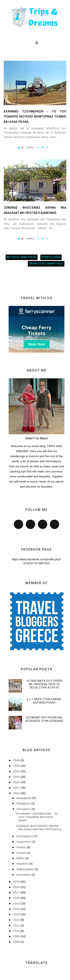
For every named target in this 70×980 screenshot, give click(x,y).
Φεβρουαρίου (25, 869)
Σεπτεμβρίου (25, 836)
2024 (17, 771)
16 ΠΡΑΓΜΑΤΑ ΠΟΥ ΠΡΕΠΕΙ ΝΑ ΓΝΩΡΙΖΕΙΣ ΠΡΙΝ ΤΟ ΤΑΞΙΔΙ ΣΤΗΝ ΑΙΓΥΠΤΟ (44, 684)
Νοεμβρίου (24, 803)
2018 (17, 887)
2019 (17, 881)
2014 (17, 909)
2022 (17, 782)
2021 (17, 788)
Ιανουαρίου (24, 875)
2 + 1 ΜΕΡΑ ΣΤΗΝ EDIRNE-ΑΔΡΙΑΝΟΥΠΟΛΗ (44, 701)
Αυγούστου (24, 842)
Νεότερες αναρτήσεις (22, 257)
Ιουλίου (22, 847)
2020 (17, 793)
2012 (17, 920)
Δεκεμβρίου (24, 798)
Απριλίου (23, 863)
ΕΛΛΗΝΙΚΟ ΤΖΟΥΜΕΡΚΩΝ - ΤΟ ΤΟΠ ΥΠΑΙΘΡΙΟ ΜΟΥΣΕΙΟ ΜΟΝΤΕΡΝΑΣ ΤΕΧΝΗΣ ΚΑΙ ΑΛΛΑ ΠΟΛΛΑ (35, 117)
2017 (17, 892)
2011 (17, 925)
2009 (17, 936)
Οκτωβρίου (24, 809)
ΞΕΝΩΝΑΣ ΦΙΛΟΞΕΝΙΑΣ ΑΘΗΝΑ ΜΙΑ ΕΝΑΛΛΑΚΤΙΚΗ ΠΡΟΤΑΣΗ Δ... (40, 828)
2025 (17, 766)
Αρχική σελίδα (51, 257)
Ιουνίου (22, 853)
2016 (17, 898)
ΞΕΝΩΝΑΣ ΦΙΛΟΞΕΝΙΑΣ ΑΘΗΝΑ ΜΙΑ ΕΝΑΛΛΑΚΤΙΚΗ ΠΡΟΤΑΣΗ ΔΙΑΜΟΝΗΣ (35, 210)
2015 (17, 903)
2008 (17, 942)
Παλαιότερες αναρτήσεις (46, 264)
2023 (17, 777)
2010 (17, 931)
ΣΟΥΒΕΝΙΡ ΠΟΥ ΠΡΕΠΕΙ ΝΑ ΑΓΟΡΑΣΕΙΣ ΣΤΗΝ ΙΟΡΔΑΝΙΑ (44, 719)
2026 (17, 760)
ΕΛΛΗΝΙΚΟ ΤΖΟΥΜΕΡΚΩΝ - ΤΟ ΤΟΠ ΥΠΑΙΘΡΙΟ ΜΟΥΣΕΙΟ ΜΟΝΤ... (37, 817)
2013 (17, 914)
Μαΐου (21, 858)
